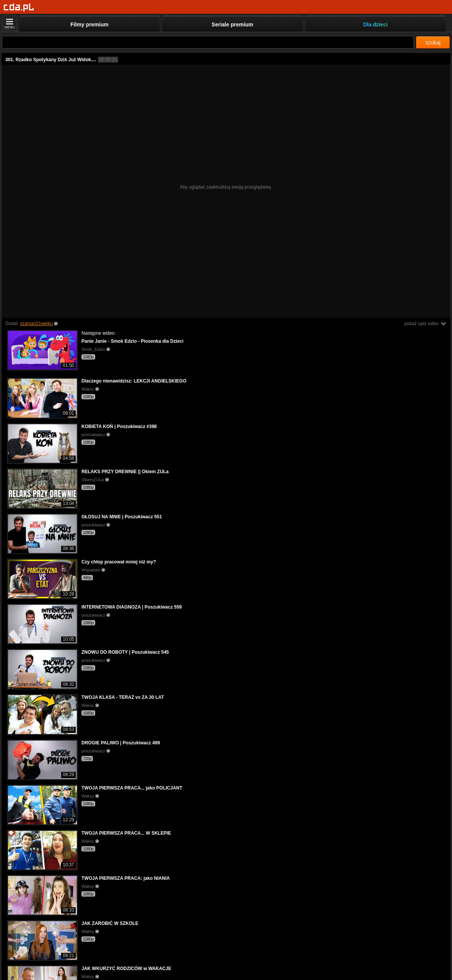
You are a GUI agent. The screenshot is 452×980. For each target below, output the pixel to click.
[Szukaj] (208, 42)
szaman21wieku (36, 324)
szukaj (433, 42)
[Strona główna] (19, 7)
